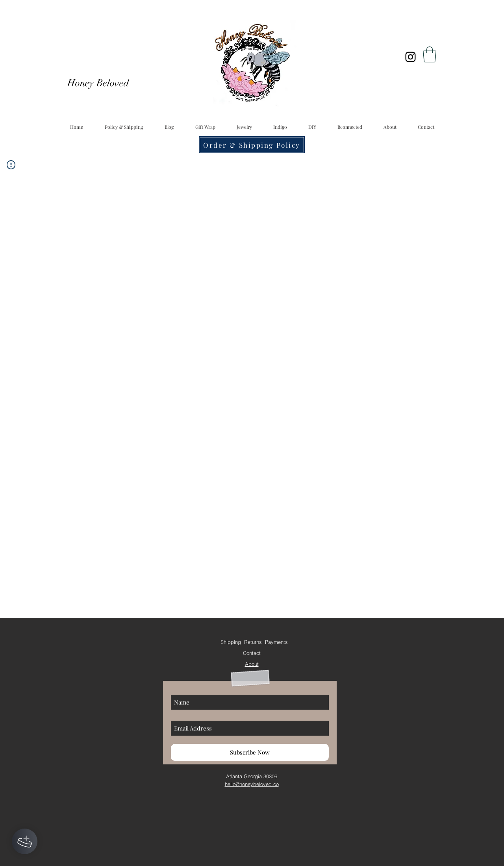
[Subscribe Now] (250, 752)
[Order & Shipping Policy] (252, 145)
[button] (430, 54)
